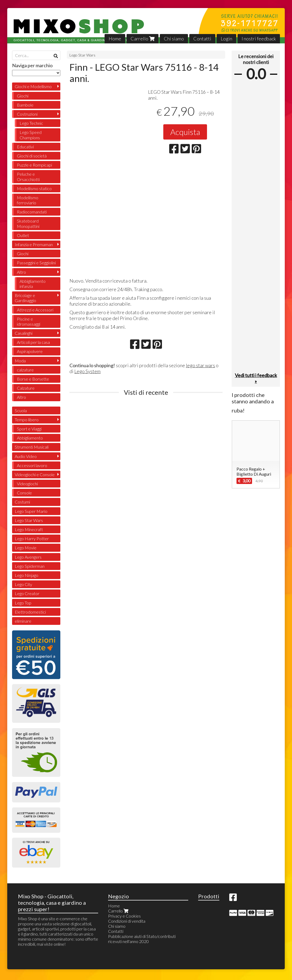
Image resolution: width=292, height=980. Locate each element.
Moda (20, 361)
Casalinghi (24, 333)
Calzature (26, 388)
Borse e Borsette (33, 379)
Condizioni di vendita (127, 921)
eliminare (23, 621)
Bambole (25, 105)
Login (226, 39)
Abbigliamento (30, 438)
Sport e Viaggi (29, 429)
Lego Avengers (28, 557)
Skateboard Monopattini (28, 223)
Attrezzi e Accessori (35, 310)
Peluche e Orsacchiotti (28, 177)
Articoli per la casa (33, 342)
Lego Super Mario (31, 511)
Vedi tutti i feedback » (256, 378)
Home (115, 39)
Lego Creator (27, 593)
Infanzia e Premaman (34, 244)
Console (24, 493)
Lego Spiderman (30, 566)
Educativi (25, 147)
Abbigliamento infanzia (33, 284)
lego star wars (200, 365)
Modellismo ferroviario (28, 200)
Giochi (23, 96)
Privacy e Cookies (124, 916)
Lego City (23, 584)
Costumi (22, 502)
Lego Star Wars (82, 55)
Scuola (21, 410)
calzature (25, 370)
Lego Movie (26, 548)
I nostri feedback (259, 39)
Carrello (143, 39)
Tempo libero (27, 420)
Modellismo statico (34, 188)
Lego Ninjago (27, 575)
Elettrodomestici (30, 612)
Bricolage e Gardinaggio (25, 298)
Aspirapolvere (30, 351)
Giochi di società (32, 156)
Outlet (23, 235)
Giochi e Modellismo (33, 86)
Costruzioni (27, 114)
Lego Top (23, 603)
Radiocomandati (32, 212)
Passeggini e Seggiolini (36, 263)
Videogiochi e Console (35, 474)
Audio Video (26, 456)
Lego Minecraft (29, 529)
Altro (21, 272)
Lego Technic (31, 123)
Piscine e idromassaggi (29, 321)
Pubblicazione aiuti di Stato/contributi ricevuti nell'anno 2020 (142, 939)
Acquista (185, 132)
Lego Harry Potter (32, 538)
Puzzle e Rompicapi (34, 165)
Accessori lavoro (32, 465)
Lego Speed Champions (31, 135)
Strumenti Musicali (32, 447)
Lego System (87, 371)
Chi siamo (174, 39)
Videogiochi (27, 484)
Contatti (202, 39)
